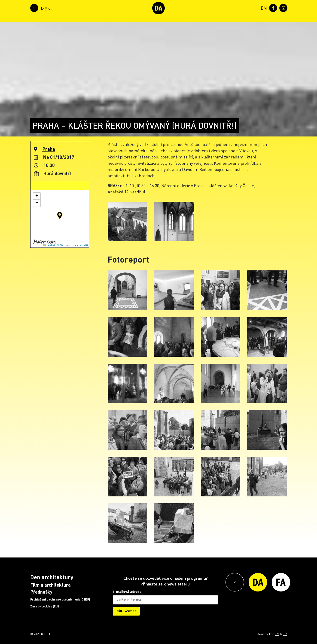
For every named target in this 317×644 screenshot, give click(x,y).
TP (285, 634)
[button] (60, 215)
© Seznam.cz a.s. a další (72, 245)
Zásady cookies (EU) (45, 606)
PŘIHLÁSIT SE (126, 611)
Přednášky (41, 592)
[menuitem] (263, 8)
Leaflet (49, 245)
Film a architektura (50, 585)
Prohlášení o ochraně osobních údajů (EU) (60, 599)
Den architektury (52, 577)
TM (277, 634)
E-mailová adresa (127, 592)
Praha (49, 149)
